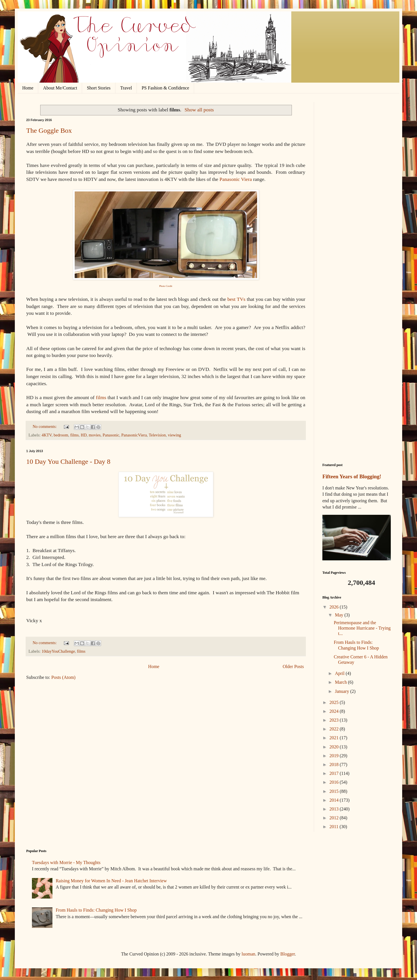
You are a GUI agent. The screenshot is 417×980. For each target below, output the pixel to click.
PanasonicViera (134, 435)
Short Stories (99, 88)
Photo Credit (166, 286)
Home (28, 88)
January (343, 691)
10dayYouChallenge (58, 651)
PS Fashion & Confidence (165, 88)
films (101, 397)
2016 (335, 782)
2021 (335, 738)
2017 (335, 773)
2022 (335, 729)
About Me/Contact (60, 88)
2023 (335, 720)
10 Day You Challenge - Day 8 (68, 462)
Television (157, 435)
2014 (335, 800)
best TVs (236, 299)
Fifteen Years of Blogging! (352, 476)
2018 (335, 764)
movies (95, 435)
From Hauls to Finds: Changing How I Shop (96, 910)
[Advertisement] (357, 187)
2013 (335, 809)
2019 (335, 756)
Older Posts (293, 666)
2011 (334, 827)
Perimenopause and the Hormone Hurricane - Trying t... (362, 628)
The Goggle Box (49, 130)
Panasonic (111, 435)
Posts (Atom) (63, 677)
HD (84, 435)
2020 (335, 747)
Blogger (288, 954)
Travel (126, 88)
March (341, 682)
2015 (335, 791)
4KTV (47, 435)
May (340, 615)
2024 (335, 711)
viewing (174, 435)
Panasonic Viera (236, 179)
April (340, 673)
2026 (335, 607)
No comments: (45, 426)
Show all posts (199, 110)
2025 (335, 702)
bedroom (61, 435)
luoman (249, 954)
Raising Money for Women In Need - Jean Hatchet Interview (111, 881)
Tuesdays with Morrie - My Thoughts (66, 862)
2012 (335, 818)
